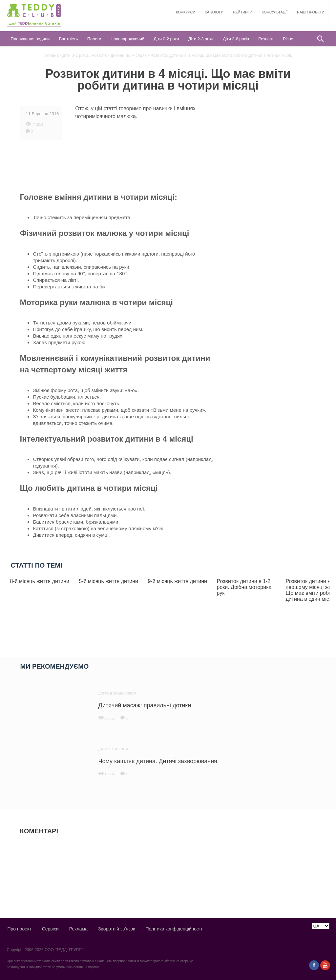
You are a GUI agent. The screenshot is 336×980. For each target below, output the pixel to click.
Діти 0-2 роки (166, 39)
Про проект (19, 929)
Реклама (78, 929)
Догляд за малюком (117, 693)
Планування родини (30, 39)
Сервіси (50, 929)
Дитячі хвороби (113, 749)
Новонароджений (127, 39)
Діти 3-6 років (236, 39)
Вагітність (69, 39)
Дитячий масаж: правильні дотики (145, 705)
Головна (51, 55)
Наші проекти (311, 12)
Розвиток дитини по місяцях (119, 55)
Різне (288, 39)
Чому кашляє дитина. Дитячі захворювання (158, 761)
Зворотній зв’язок (116, 929)
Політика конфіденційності (174, 929)
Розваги (266, 39)
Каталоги (214, 12)
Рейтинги (243, 12)
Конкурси (186, 12)
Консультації (275, 12)
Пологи (94, 39)
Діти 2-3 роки (201, 39)
